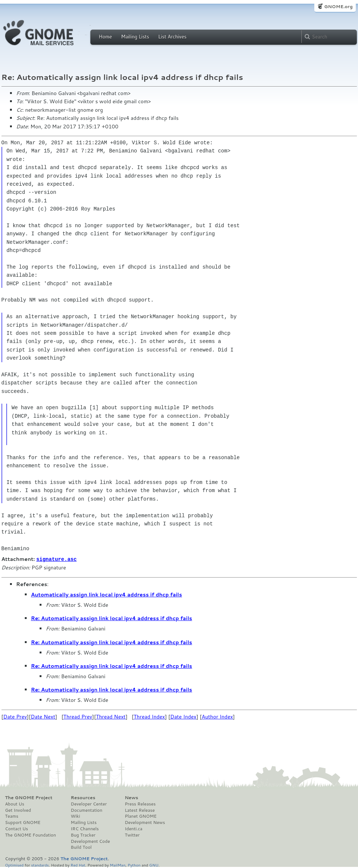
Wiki (75, 816)
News (131, 797)
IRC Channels (85, 828)
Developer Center (89, 804)
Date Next (43, 716)
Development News (145, 822)
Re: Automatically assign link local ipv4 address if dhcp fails (112, 618)
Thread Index (149, 716)
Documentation (86, 810)
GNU (154, 864)
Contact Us (17, 828)
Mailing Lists (135, 37)
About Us (15, 804)
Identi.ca (134, 828)
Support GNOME (23, 822)
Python (134, 864)
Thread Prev (78, 716)
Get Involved (18, 810)
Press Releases (140, 804)
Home (106, 37)
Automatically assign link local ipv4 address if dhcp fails (107, 594)
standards (40, 864)
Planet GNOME (141, 816)
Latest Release (140, 810)
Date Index (183, 716)
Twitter (132, 835)
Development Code (90, 841)
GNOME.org (338, 6)
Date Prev (15, 716)
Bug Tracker (83, 835)
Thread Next (111, 716)
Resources (83, 797)
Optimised (14, 864)
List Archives (172, 37)
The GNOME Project (29, 797)
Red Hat (78, 864)
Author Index (217, 716)
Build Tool (81, 847)
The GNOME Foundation (31, 835)
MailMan (118, 864)
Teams (12, 816)
